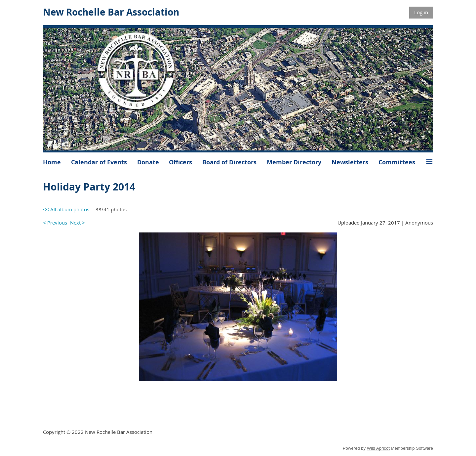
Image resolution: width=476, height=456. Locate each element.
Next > (78, 223)
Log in (421, 12)
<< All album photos (66, 209)
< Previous (55, 223)
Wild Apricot (378, 448)
